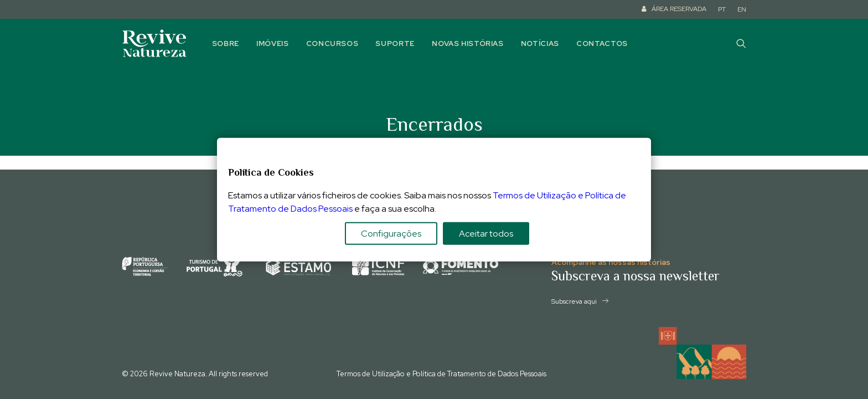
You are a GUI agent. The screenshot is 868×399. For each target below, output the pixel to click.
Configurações (391, 233)
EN (742, 9)
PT (722, 9)
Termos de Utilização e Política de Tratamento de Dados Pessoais (441, 374)
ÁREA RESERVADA (679, 9)
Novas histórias (468, 44)
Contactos (602, 44)
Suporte (395, 44)
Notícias (540, 44)
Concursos (332, 44)
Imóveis (273, 44)
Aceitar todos (486, 233)
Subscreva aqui (580, 301)
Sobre (226, 44)
